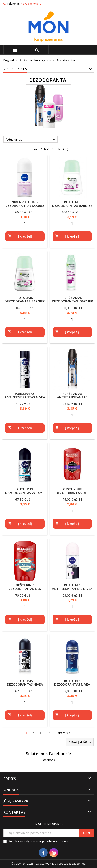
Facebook (48, 760)
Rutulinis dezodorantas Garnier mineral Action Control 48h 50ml (72, 207)
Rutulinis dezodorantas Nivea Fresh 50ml (72, 684)
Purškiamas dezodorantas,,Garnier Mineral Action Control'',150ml (72, 303)
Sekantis (64, 733)
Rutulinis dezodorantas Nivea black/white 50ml (25, 684)
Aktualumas (31, 140)
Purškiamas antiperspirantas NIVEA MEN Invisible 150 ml (25, 397)
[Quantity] (25, 223)
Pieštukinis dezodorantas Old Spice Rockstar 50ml (72, 493)
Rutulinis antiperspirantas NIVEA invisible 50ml (72, 589)
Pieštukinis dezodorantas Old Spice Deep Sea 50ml (25, 589)
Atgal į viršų (80, 742)
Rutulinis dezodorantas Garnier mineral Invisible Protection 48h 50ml (25, 303)
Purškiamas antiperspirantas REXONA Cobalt (72, 397)
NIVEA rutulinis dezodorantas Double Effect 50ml (25, 206)
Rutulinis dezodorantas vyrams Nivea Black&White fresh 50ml (25, 495)
